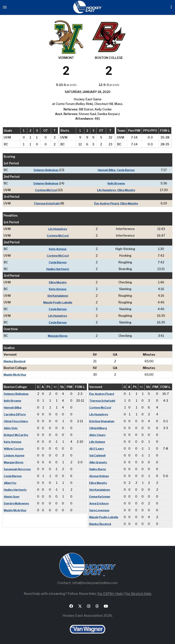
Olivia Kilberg (99, 428)
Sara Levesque (100, 510)
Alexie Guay (12, 496)
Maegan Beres (59, 336)
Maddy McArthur (16, 375)
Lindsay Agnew (15, 455)
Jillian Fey (10, 483)
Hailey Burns (98, 469)
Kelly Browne (116, 183)
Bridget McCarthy (17, 435)
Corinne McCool (45, 190)
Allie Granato (99, 462)
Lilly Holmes (98, 442)
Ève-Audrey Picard (106, 203)
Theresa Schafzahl (46, 203)
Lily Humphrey (106, 190)
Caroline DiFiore (15, 414)
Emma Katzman (101, 496)
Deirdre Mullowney (17, 503)
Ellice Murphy (127, 190)
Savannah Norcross (18, 469)
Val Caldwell (98, 455)
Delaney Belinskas (45, 170)
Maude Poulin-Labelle (59, 302)
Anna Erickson (99, 503)
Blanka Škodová (15, 361)
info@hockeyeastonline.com (95, 583)
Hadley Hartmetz (59, 269)
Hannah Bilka (106, 170)
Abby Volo (11, 428)
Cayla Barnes (126, 170)
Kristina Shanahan (102, 421)
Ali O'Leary (97, 449)
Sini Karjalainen (59, 296)
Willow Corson (14, 449)
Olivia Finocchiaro (16, 421)
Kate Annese (59, 249)
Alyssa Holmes (100, 476)
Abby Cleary (98, 435)
